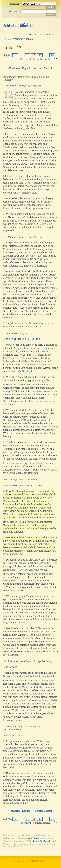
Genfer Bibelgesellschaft (44, 841)
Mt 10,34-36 (12, 667)
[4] (17, 570)
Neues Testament (13, 39)
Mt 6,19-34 (11, 339)
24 (52, 55)
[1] (30, 381)
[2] (5, 459)
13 (40, 55)
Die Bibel (49, 35)
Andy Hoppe (34, 838)
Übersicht (26, 59)
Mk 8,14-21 (36, 86)
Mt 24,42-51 (12, 485)
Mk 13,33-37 (36, 485)
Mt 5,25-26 (11, 735)
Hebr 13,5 (35, 339)
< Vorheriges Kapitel (19, 68)
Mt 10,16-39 (12, 86)
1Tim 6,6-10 (23, 339)
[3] (5, 518)
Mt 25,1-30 (24, 485)
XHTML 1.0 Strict (38, 861)
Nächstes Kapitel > (44, 68)
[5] (14, 677)
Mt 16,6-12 (24, 86)
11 (27, 55)
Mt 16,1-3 (22, 735)
